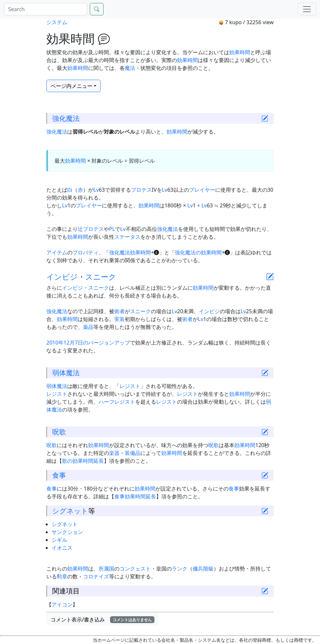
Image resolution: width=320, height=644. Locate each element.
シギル (59, 540)
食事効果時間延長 (135, 496)
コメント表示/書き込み (103, 620)
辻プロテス (91, 229)
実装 (120, 319)
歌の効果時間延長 (83, 461)
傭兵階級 (203, 569)
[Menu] (307, 9)
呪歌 (59, 432)
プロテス (141, 190)
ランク (180, 569)
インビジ (62, 277)
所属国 (106, 569)
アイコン (62, 604)
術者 (120, 311)
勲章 (62, 576)
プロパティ (86, 252)
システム (57, 22)
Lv (96, 190)
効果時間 (240, 52)
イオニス (62, 548)
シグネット (70, 511)
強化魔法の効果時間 (198, 252)
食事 (59, 475)
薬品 (88, 327)
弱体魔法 (66, 373)
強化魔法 (66, 118)
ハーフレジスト (117, 402)
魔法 (130, 68)
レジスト (130, 386)
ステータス (127, 237)
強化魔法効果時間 (130, 252)
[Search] (46, 9)
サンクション (67, 532)
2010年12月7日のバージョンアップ (88, 343)
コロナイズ (96, 576)
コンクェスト (135, 569)
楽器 (114, 453)
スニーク (101, 277)
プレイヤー (202, 190)
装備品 (133, 453)
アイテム (57, 252)
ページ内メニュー (72, 86)
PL (112, 229)
